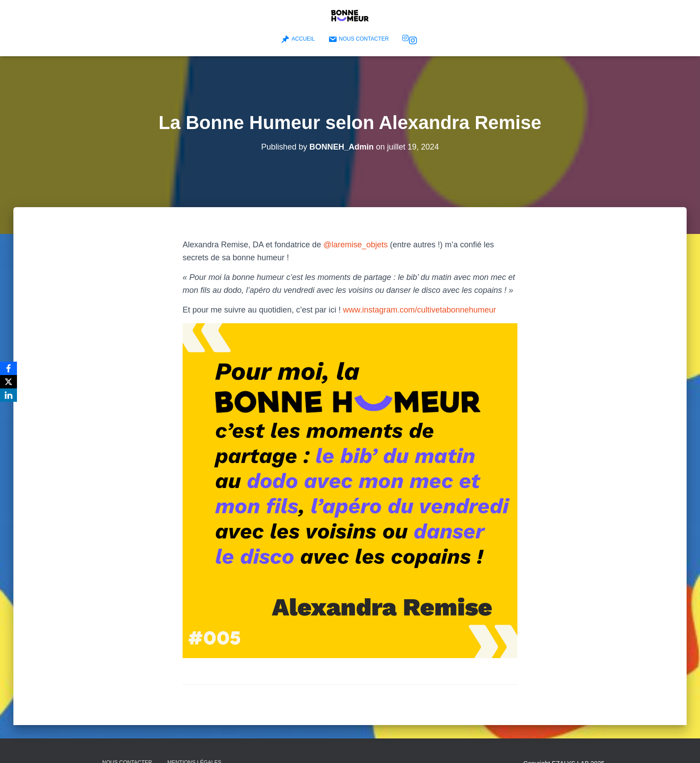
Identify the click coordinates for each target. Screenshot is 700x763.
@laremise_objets (355, 245)
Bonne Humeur (413, 41)
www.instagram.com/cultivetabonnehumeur (419, 310)
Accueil (298, 39)
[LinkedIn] (8, 395)
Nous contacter (358, 39)
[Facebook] (8, 368)
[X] (8, 382)
